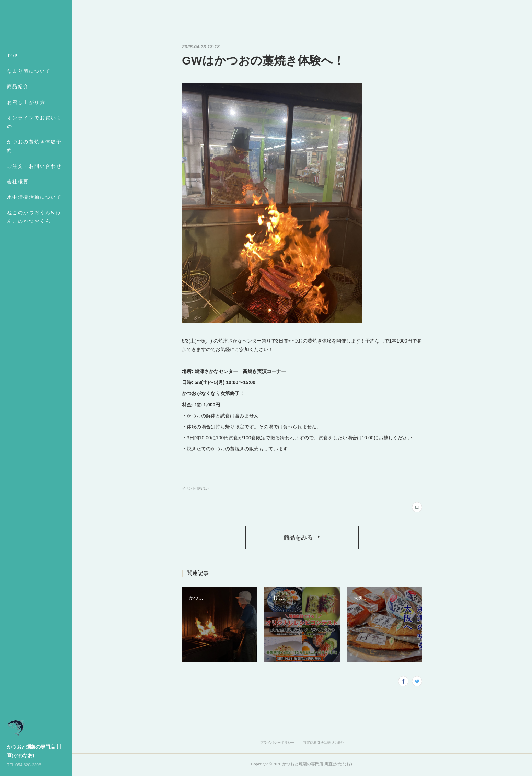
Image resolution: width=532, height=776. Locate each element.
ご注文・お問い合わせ (34, 166)
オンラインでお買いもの (34, 122)
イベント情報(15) (195, 489)
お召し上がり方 (26, 102)
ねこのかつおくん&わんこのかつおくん (34, 217)
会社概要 (18, 182)
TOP (12, 56)
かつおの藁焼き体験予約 (34, 146)
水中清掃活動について (34, 197)
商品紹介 (18, 87)
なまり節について (29, 71)
